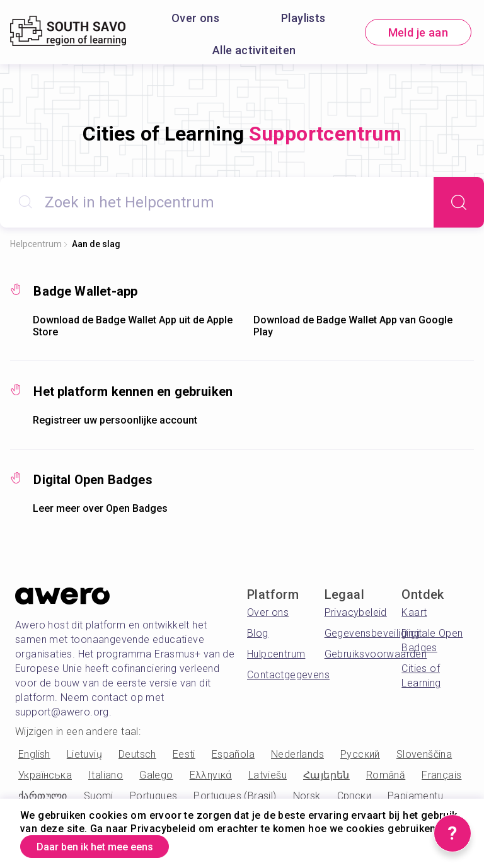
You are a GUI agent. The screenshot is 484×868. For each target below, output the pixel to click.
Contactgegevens (288, 675)
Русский (360, 754)
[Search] (459, 202)
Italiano (106, 775)
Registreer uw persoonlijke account (115, 420)
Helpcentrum (36, 244)
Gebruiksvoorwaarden (376, 654)
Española (233, 754)
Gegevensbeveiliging (372, 633)
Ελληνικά (211, 775)
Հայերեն (326, 775)
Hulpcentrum (276, 654)
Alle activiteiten (254, 50)
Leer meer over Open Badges (100, 508)
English (34, 754)
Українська (45, 775)
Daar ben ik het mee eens (107, 845)
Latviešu (268, 775)
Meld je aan (418, 32)
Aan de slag (96, 244)
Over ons (195, 18)
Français (441, 775)
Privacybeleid (356, 612)
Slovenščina (424, 754)
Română (386, 775)
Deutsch (137, 754)
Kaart (414, 612)
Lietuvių (84, 754)
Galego (156, 775)
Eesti (184, 754)
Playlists (303, 18)
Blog (258, 633)
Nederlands (297, 754)
